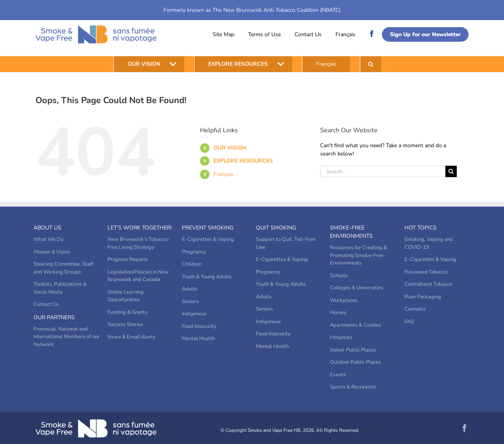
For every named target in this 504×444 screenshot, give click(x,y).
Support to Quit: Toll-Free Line (286, 243)
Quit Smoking (276, 228)
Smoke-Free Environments (351, 232)
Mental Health (198, 339)
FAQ (409, 322)
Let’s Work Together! (140, 228)
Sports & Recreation (353, 387)
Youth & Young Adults (207, 277)
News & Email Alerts (131, 337)
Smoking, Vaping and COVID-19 (429, 243)
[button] (371, 64)
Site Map (223, 34)
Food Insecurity (199, 326)
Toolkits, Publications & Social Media (60, 288)
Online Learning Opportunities (126, 296)
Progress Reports (128, 259)
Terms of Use (264, 34)
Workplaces (344, 300)
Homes (338, 313)
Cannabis (415, 309)
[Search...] (383, 171)
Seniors (190, 302)
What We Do (48, 239)
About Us (47, 228)
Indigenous (194, 314)
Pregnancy (194, 252)
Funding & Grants (127, 312)
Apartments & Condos (355, 325)
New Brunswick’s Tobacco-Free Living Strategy (139, 243)
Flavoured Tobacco (426, 272)
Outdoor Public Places (355, 362)
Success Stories (125, 324)
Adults (190, 289)
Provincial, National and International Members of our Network (67, 337)
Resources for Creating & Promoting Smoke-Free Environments (359, 255)
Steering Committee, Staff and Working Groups (63, 268)
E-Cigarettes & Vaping (208, 239)
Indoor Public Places (353, 350)
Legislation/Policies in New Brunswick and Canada (138, 276)
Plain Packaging (423, 297)
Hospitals (341, 337)
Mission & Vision (52, 252)
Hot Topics (421, 228)
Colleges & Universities (357, 288)
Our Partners (54, 317)
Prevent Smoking (208, 228)
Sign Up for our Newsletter (425, 34)
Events (338, 375)
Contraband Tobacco (428, 284)
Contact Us (308, 34)
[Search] (451, 171)
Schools (339, 276)
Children (192, 264)
